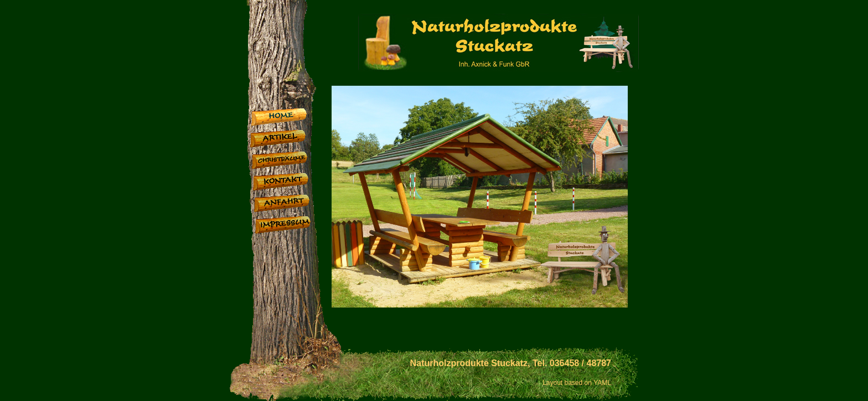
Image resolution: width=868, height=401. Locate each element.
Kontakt (291, 183)
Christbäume (290, 162)
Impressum (293, 226)
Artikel (288, 140)
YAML (602, 383)
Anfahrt (292, 205)
